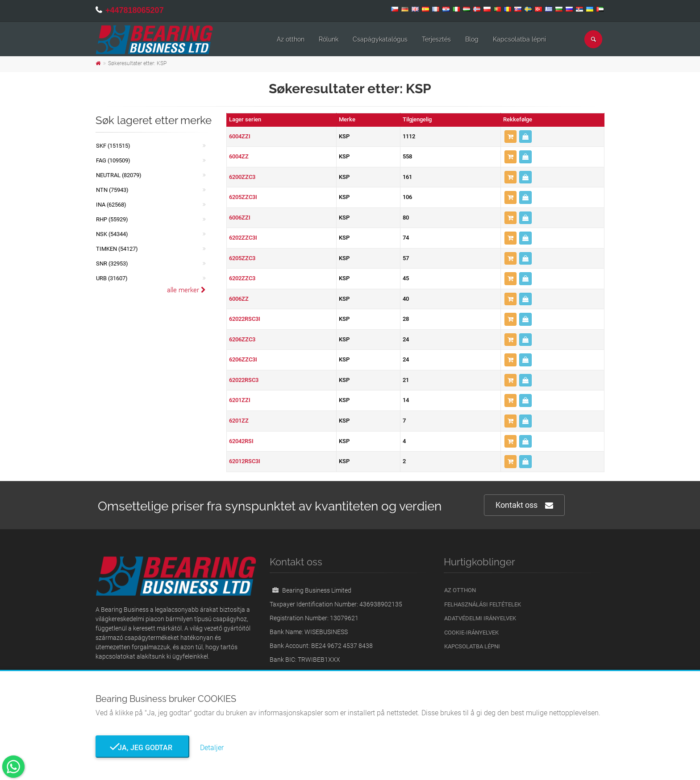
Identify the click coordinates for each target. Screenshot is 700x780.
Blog (472, 39)
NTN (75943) (112, 190)
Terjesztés (436, 39)
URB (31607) (112, 278)
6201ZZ (239, 421)
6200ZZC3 (242, 177)
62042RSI (241, 441)
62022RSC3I (245, 319)
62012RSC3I (245, 461)
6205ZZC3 (242, 258)
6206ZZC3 (242, 339)
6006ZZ (239, 299)
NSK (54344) (112, 234)
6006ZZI (240, 218)
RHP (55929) (112, 219)
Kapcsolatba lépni (519, 39)
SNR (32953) (112, 263)
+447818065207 (135, 10)
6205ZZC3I (243, 197)
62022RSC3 (244, 380)
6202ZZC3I (243, 238)
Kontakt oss (524, 505)
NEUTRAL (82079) (119, 175)
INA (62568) (111, 205)
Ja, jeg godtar (142, 748)
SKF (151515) (113, 146)
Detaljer (212, 748)
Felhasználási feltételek (483, 604)
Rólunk (329, 39)
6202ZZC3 (242, 278)
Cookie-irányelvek (471, 633)
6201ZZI (240, 400)
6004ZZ (239, 156)
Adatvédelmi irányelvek (480, 618)
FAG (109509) (113, 160)
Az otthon (291, 39)
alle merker (186, 290)
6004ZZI (240, 136)
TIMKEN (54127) (117, 249)
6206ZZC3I (243, 359)
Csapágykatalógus (380, 39)
